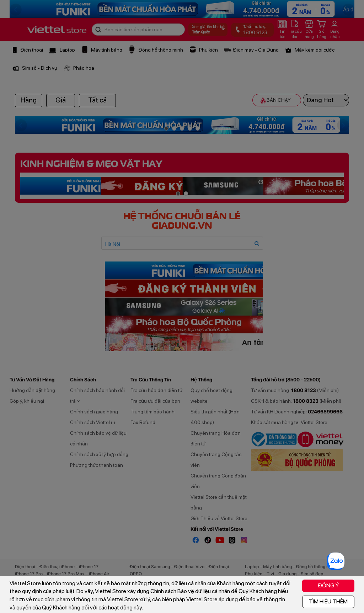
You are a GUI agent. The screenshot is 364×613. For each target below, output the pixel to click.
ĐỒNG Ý (328, 585)
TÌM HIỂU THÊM (328, 601)
